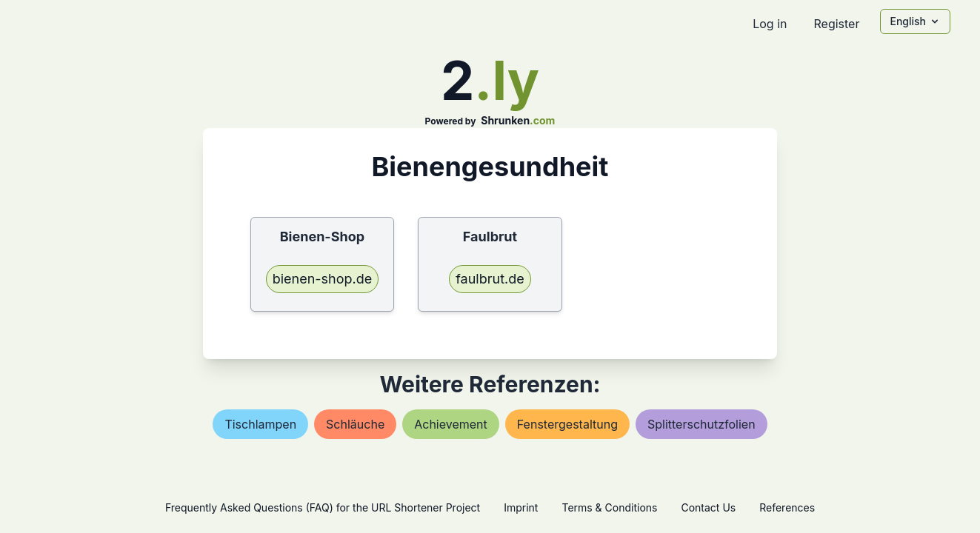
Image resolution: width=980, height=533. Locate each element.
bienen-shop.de (323, 279)
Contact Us (708, 507)
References (787, 507)
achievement (451, 424)
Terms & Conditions (609, 507)
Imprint (521, 507)
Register (836, 24)
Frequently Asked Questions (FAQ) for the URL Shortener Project (323, 507)
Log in (770, 24)
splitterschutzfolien (701, 424)
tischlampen (260, 424)
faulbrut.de (490, 279)
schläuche (355, 424)
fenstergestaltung (567, 424)
